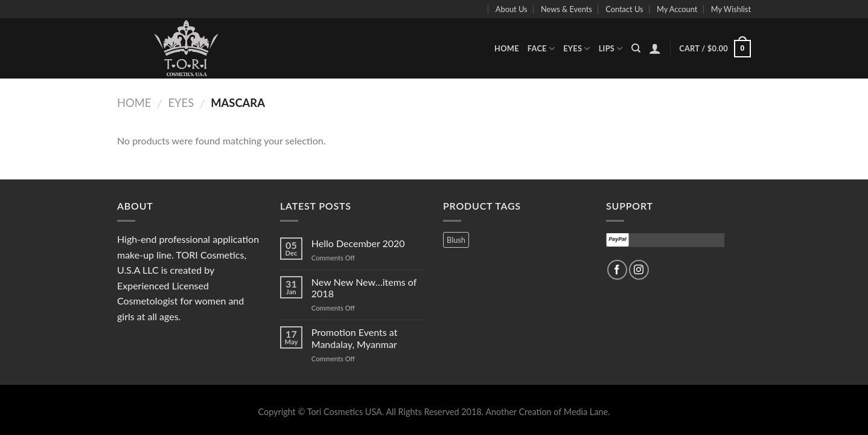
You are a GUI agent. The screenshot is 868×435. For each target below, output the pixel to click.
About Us (512, 9)
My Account (677, 9)
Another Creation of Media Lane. (547, 412)
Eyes (577, 49)
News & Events (566, 9)
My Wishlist (731, 9)
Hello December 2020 (358, 243)
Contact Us (624, 9)
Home (507, 48)
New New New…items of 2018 (364, 288)
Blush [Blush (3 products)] (456, 240)
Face (541, 49)
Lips (611, 49)
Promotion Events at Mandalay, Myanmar (355, 338)
